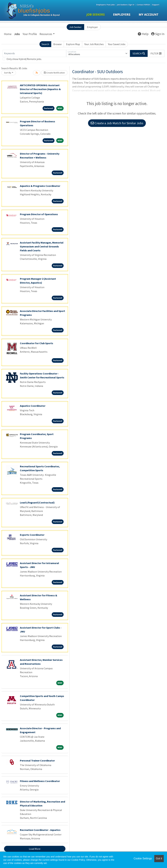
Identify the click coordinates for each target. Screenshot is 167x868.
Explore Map (73, 44)
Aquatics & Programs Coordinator (40, 186)
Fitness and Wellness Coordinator (40, 781)
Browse (57, 44)
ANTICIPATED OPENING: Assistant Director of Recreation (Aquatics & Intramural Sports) (40, 89)
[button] (156, 53)
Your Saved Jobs (117, 44)
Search (45, 44)
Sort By (8, 73)
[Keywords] (34, 53)
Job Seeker (75, 27)
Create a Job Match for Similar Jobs (117, 123)
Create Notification (54, 73)
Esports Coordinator (32, 535)
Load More (35, 849)
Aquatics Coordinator (33, 406)
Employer (92, 27)
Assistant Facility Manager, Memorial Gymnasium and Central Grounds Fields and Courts (42, 246)
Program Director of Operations (39, 214)
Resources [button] (46, 34)
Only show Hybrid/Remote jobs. (24, 59)
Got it (159, 858)
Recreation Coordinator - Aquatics (40, 830)
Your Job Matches (94, 44)
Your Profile (30, 34)
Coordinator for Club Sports (37, 343)
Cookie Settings (143, 858)
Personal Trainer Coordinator (37, 760)
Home (8, 34)
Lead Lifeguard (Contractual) (37, 502)
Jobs (17, 34)
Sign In (158, 34)
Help (143, 34)
